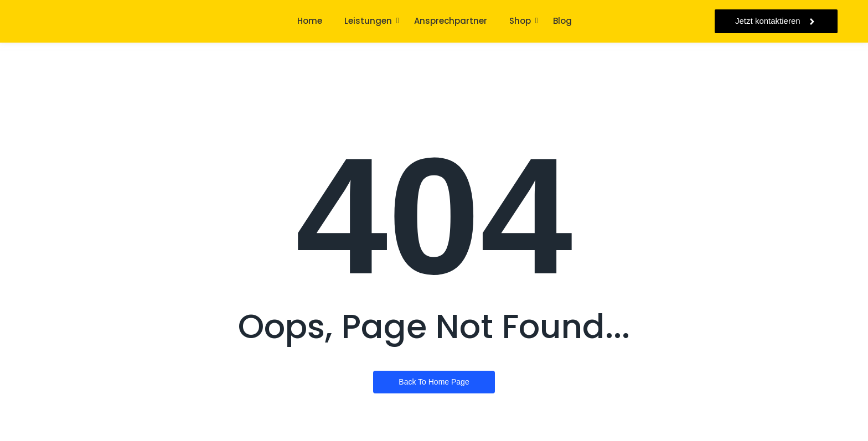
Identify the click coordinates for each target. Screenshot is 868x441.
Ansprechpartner (451, 21)
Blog (562, 21)
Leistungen (368, 21)
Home (310, 21)
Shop (520, 21)
